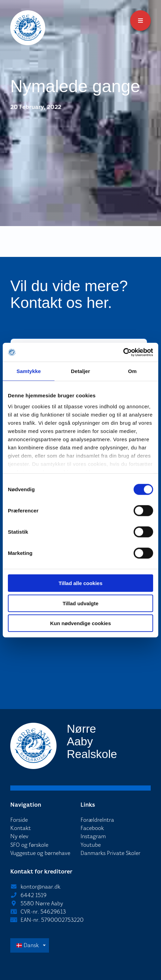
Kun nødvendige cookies (80, 623)
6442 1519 (34, 895)
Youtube (91, 845)
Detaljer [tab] (80, 371)
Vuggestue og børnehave (40, 853)
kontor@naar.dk (40, 887)
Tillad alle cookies (80, 583)
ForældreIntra (97, 820)
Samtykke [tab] (29, 371)
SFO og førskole (29, 845)
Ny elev (19, 836)
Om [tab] (132, 371)
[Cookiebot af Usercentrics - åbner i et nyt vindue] (123, 352)
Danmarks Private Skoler (110, 853)
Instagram (93, 836)
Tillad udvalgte (81, 603)
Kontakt (21, 828)
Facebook (92, 828)
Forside (19, 820)
